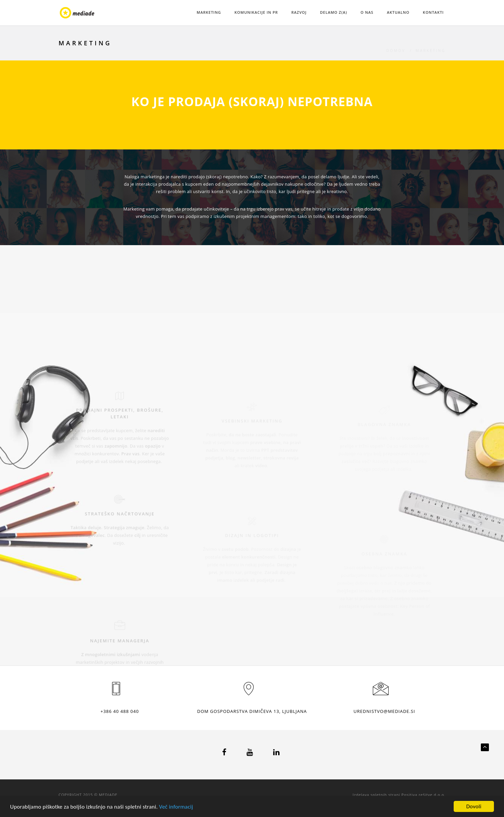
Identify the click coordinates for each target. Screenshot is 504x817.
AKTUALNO (398, 12)
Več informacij (176, 807)
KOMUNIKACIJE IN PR (256, 12)
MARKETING (209, 12)
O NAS (367, 12)
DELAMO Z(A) (334, 12)
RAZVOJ (299, 12)
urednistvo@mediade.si (384, 711)
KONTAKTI (433, 12)
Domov (396, 43)
